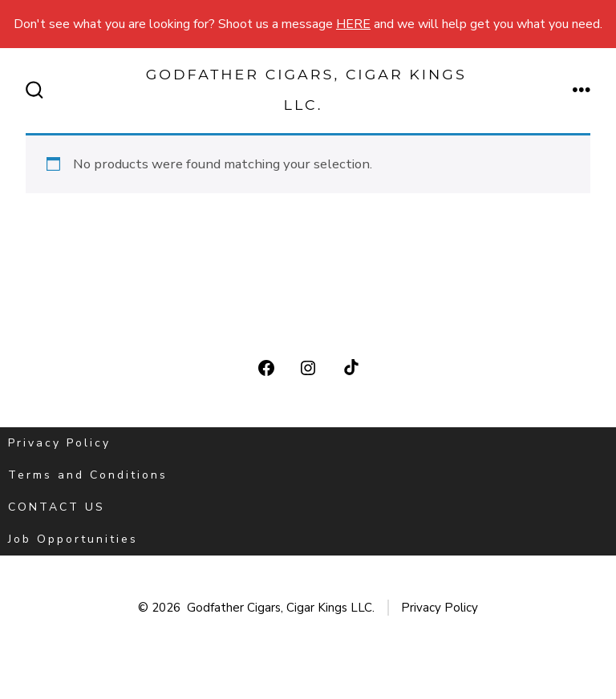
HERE (353, 24)
